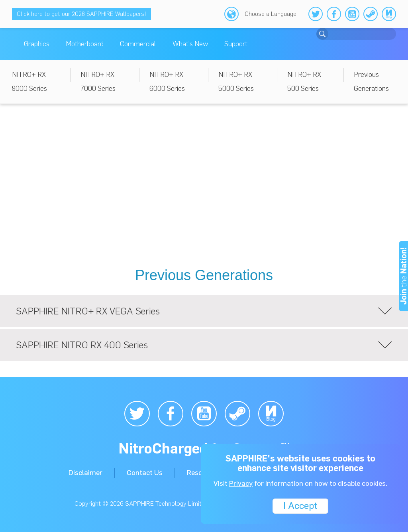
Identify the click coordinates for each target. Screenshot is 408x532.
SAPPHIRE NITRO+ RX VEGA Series (204, 311)
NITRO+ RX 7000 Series (98, 81)
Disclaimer (85, 473)
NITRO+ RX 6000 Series (167, 81)
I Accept (300, 505)
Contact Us (145, 473)
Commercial (138, 44)
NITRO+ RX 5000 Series (236, 81)
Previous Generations (371, 81)
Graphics (37, 44)
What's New (190, 44)
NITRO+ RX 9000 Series (29, 81)
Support (236, 44)
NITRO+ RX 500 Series (304, 81)
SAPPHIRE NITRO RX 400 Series (204, 345)
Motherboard (85, 44)
